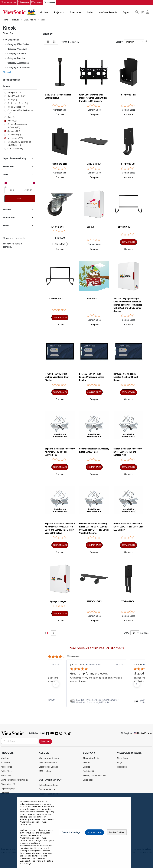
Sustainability (89, 771)
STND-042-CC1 (128, 602)
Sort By (119, 42)
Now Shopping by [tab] (11, 40)
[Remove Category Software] (5, 54)
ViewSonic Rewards (108, 13)
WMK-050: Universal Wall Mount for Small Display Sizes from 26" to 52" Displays (93, 98)
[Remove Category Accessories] (5, 63)
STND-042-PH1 (128, 95)
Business (38, 3)
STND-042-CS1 (94, 164)
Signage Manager (58, 602)
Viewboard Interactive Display (14, 780)
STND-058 (92, 299)
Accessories (75, 13)
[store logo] (19, 12)
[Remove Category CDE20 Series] (5, 68)
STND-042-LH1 (60, 164)
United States (143, 733)
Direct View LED (8, 784)
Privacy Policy (25, 822)
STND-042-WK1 (94, 602)
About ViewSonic (91, 758)
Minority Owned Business (95, 776)
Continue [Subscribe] (45, 742)
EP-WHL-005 (58, 227)
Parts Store (6, 776)
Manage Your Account (49, 758)
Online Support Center (49, 785)
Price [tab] (5, 175)
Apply (20, 199)
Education (25, 3)
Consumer (51, 3)
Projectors (59, 13)
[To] (28, 190)
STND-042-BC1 (128, 164)
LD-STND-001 (125, 227)
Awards (86, 763)
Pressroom (122, 767)
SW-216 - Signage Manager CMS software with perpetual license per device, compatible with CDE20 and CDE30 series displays (128, 305)
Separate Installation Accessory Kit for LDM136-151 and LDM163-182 (60, 452)
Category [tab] (7, 86)
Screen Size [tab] (9, 167)
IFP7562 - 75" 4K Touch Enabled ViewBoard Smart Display (91, 377)
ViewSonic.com (10, 3)
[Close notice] (127, 833)
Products (16, 20)
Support (127, 13)
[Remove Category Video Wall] (5, 49)
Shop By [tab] (48, 34)
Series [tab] (6, 226)
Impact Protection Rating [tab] (15, 159)
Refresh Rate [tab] (9, 218)
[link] (96, 701)
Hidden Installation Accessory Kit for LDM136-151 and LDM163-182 (128, 452)
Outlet (90, 13)
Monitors (44, 13)
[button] (60, 115)
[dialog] (76, 831)
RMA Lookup (45, 771)
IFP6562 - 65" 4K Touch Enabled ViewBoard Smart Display (57, 377)
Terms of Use (25, 824)
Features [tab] (7, 209)
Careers (87, 767)
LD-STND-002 (56, 299)
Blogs (120, 763)
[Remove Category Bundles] (5, 58)
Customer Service (47, 790)
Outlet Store (6, 771)
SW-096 (91, 227)
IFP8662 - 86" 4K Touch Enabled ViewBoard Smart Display (126, 377)
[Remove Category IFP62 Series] (5, 45)
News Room (123, 758)
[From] (12, 190)
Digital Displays (30, 20)
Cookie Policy (38, 822)
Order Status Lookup (48, 767)
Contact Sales (60, 110)
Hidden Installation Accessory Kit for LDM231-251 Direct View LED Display (128, 527)
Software (5, 793)
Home (6, 20)
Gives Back (88, 780)
